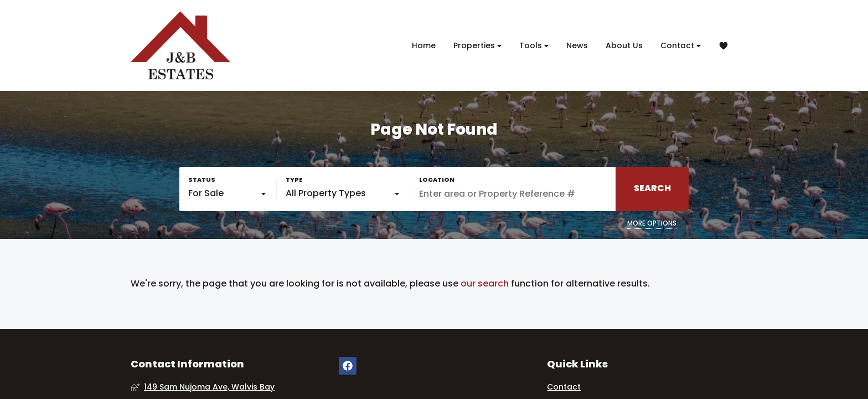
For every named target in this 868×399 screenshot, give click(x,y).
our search (485, 284)
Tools (534, 46)
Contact (681, 46)
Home (424, 45)
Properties (477, 46)
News (577, 45)
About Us (624, 45)
